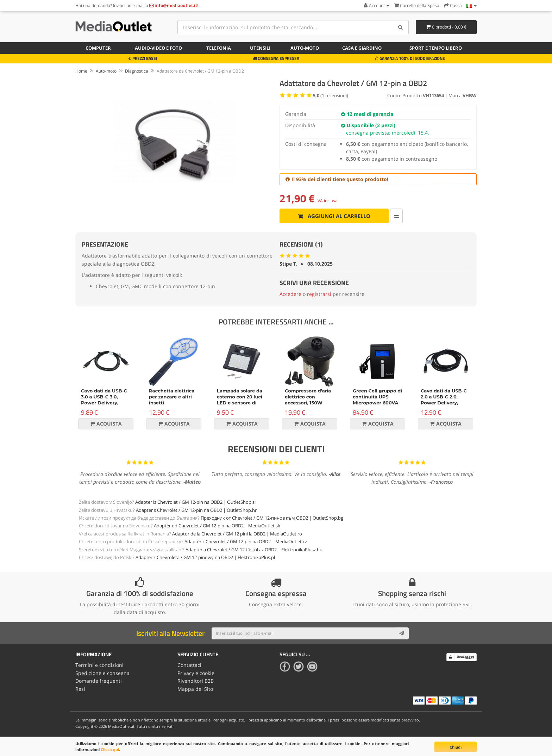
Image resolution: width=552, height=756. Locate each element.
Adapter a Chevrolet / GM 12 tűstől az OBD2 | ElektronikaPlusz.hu (254, 550)
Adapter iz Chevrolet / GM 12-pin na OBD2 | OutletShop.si (195, 502)
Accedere (290, 294)
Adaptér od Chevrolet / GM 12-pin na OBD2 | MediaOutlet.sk (217, 526)
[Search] (401, 27)
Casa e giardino (362, 48)
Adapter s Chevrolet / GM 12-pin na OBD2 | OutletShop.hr (196, 510)
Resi (80, 689)
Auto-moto (305, 48)
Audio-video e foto (158, 48)
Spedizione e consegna (102, 673)
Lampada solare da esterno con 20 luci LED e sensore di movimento (240, 400)
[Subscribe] (402, 633)
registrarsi (319, 294)
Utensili (260, 48)
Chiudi (456, 747)
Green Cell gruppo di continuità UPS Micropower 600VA (377, 397)
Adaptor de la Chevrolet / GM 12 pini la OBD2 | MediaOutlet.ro (237, 534)
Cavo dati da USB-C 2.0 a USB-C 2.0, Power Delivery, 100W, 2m (444, 400)
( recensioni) (331, 95)
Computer (98, 48)
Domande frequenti (99, 681)
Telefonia (219, 48)
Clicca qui (110, 749)
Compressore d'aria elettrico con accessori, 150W (308, 397)
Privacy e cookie (196, 673)
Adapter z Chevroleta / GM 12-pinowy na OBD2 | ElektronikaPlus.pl (205, 557)
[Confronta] (396, 216)
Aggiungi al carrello (334, 216)
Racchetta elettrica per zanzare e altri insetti (172, 397)
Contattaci (189, 665)
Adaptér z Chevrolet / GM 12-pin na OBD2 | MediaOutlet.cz (246, 541)
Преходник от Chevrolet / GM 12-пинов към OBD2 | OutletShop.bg (272, 518)
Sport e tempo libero (436, 48)
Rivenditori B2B (196, 681)
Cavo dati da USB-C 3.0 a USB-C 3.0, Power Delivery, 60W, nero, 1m (104, 400)
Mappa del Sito (195, 689)
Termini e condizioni (99, 665)
